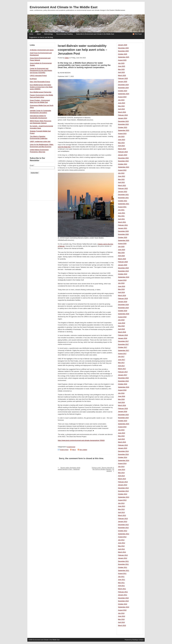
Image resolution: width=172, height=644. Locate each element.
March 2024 (122, 112)
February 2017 (123, 372)
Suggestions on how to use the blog (41, 37)
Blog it (74, 450)
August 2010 (122, 610)
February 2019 (123, 299)
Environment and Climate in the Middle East (64, 7)
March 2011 (122, 589)
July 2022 (121, 173)
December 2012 (123, 525)
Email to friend (64, 450)
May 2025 (121, 69)
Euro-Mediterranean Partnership (41, 92)
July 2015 (121, 430)
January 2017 (123, 375)
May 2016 (121, 399)
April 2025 (121, 72)
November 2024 (123, 88)
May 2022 (121, 179)
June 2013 (122, 506)
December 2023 (123, 121)
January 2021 (123, 228)
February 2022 (123, 189)
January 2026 (123, 45)
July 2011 (121, 577)
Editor (67, 58)
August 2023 (122, 134)
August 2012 (122, 537)
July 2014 (121, 467)
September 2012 (124, 534)
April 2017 (121, 366)
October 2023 (123, 127)
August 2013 (122, 500)
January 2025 (123, 82)
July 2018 (121, 320)
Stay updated (83, 450)
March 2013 (122, 515)
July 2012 (121, 540)
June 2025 (122, 66)
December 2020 (123, 231)
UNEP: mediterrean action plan (40, 142)
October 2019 (123, 274)
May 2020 (121, 253)
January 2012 (123, 558)
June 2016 (122, 396)
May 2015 (121, 436)
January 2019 (123, 302)
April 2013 (121, 512)
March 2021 (122, 222)
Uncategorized (71, 447)
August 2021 (122, 207)
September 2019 (124, 277)
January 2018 (123, 338)
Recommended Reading (64, 34)
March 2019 (122, 296)
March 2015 (122, 442)
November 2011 (123, 564)
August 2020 (122, 244)
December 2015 (123, 415)
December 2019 (123, 268)
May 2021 (121, 216)
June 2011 (122, 580)
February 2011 (123, 592)
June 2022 (122, 176)
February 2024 (123, 115)
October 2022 (123, 164)
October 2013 (123, 494)
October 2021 (123, 201)
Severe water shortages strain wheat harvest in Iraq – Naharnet (69, 469)
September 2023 (124, 130)
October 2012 (123, 531)
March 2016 (122, 405)
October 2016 (123, 384)
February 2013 (123, 519)
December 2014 (123, 451)
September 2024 (124, 94)
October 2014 (123, 457)
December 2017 (123, 341)
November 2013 (123, 491)
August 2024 (122, 97)
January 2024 (123, 118)
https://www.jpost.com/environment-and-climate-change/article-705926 (81, 440)
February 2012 (123, 555)
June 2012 (122, 543)
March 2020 (122, 259)
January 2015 (123, 448)
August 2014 (122, 463)
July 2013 (121, 503)
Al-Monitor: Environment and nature (42, 50)
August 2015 (122, 427)
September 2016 (124, 387)
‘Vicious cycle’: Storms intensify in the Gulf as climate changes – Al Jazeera (103, 469)
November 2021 (123, 198)
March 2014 (122, 479)
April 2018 (121, 329)
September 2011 (124, 571)
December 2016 (123, 378)
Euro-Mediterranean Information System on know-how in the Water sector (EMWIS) (41, 87)
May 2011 (121, 583)
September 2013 (124, 497)
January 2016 (123, 412)
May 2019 (121, 289)
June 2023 (122, 140)
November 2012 (123, 528)
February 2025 (123, 78)
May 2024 (121, 106)
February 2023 (123, 152)
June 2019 (122, 286)
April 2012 (121, 549)
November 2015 (123, 418)
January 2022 (123, 192)
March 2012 (122, 552)
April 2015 (121, 439)
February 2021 (123, 225)
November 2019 (123, 271)
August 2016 (122, 390)
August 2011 (122, 574)
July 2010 (121, 613)
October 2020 (123, 237)
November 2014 (123, 454)
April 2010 (121, 622)
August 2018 (122, 317)
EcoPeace (33, 79)
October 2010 (123, 604)
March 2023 (122, 149)
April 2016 (121, 402)
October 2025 (123, 54)
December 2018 (123, 305)
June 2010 (122, 616)
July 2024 (121, 100)
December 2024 (123, 85)
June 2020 (122, 250)
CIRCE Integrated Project (38, 76)
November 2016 (123, 381)
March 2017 (122, 369)
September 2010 (124, 607)
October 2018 (123, 311)
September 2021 (124, 204)
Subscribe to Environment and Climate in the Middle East (95, 34)
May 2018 (121, 326)
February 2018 (123, 335)
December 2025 (123, 48)
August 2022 (122, 170)
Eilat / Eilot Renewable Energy (40, 82)
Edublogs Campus (138, 640)
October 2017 (123, 347)
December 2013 (123, 488)
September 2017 (124, 350)
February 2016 (123, 409)
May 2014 (121, 473)
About (39, 34)
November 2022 (123, 161)
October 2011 (123, 567)
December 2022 (123, 158)
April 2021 (121, 219)
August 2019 (122, 280)
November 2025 (123, 51)
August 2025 (122, 60)
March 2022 (122, 186)
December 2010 (123, 598)
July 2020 (121, 247)
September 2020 (124, 240)
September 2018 (124, 314)
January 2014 (123, 485)
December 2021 (123, 195)
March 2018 (122, 332)
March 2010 (122, 625)
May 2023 (121, 143)
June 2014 (122, 470)
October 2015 (123, 421)
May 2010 (121, 619)
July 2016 (121, 393)
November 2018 (123, 308)
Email (32, 165)
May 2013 (121, 509)
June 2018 (122, 323)
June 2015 (122, 433)
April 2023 (121, 146)
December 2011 (123, 561)
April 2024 (121, 109)
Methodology (48, 34)
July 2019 (121, 283)
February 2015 (123, 445)
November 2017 (123, 344)
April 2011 (121, 586)
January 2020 (123, 265)
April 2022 (121, 182)
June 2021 (122, 213)
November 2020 (123, 234)
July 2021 (121, 210)
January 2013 (123, 522)
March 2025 (122, 75)
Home (31, 34)
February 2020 (123, 262)
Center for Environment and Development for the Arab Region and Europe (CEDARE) (41, 71)
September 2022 (124, 167)
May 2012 (121, 546)
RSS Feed (138, 34)
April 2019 (121, 292)
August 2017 (122, 354)
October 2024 (123, 91)
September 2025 (124, 57)
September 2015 (124, 424)
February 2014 (123, 482)
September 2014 (124, 461)
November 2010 (123, 601)
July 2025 (121, 63)
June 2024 (122, 103)
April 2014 (121, 476)
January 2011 (123, 595)
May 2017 (121, 363)
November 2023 (123, 124)
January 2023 (123, 155)
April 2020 (121, 256)
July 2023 (121, 137)
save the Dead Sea (64, 147)
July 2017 (121, 357)
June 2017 (122, 360)
